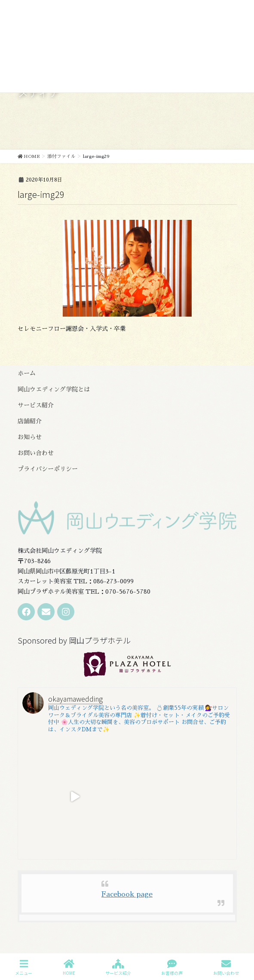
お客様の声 (172, 967)
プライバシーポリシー (48, 469)
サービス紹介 (36, 405)
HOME (69, 967)
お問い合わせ (36, 453)
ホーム (27, 373)
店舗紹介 (30, 421)
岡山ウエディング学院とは (54, 389)
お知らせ (30, 437)
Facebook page (127, 894)
